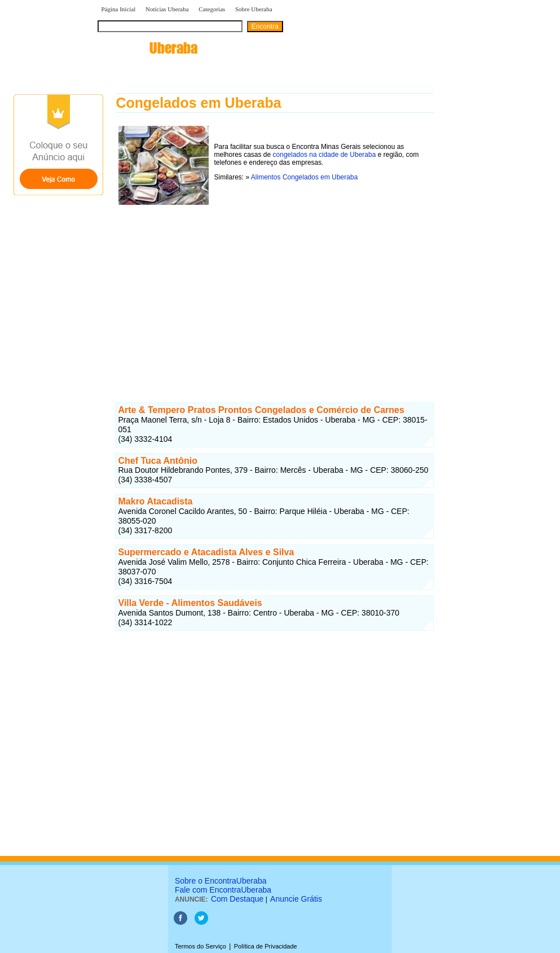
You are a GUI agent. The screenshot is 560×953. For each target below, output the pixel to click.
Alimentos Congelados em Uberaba (304, 177)
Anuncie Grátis (296, 899)
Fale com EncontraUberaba (223, 890)
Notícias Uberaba (167, 9)
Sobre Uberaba (254, 9)
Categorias (212, 9)
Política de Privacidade (266, 946)
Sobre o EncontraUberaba (221, 881)
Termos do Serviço (200, 946)
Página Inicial (119, 9)
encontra (147, 48)
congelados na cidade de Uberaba (325, 155)
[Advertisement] (274, 287)
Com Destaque (237, 899)
